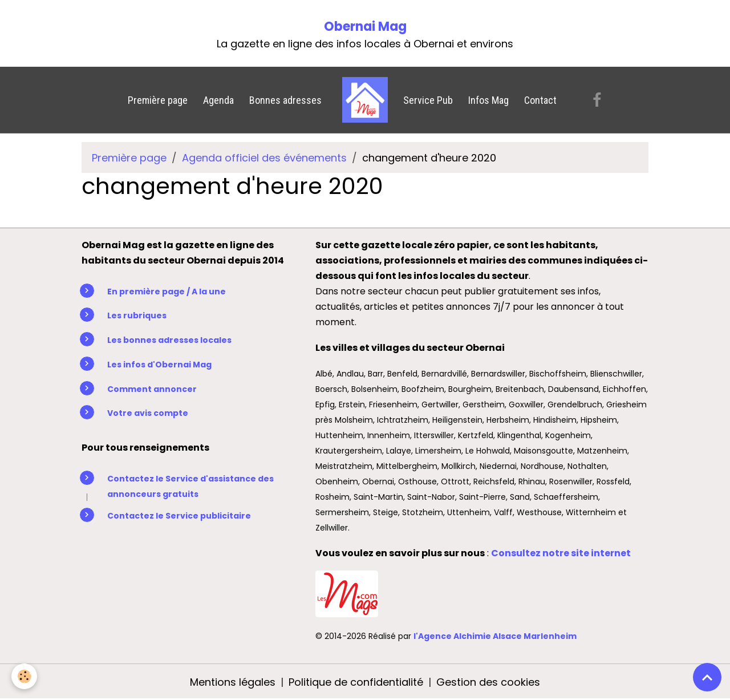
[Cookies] (24, 676)
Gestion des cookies (488, 682)
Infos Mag (488, 100)
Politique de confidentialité (356, 682)
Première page (158, 100)
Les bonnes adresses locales (169, 340)
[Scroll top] (707, 677)
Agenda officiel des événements (264, 158)
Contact (540, 100)
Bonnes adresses (285, 100)
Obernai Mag (365, 27)
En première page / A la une (167, 292)
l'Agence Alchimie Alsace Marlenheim (495, 636)
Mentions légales (233, 682)
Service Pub (428, 100)
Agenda (218, 100)
